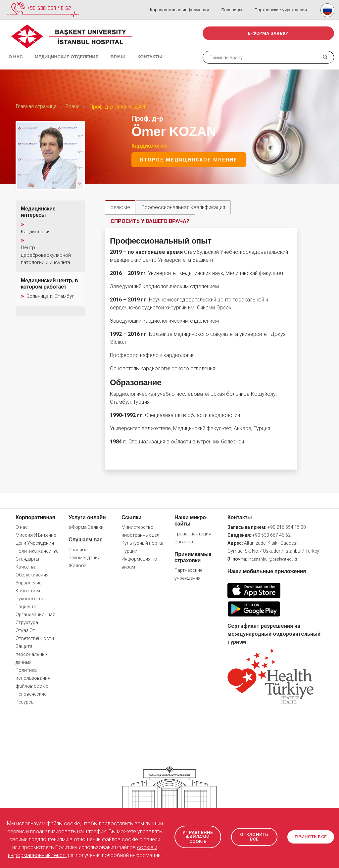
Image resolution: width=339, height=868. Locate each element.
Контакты (136, 50)
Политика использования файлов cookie (33, 678)
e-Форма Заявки (86, 527)
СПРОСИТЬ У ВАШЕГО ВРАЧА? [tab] (150, 221)
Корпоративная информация (186, 3)
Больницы (235, 3)
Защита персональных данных (32, 655)
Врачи (107, 50)
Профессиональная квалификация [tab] (183, 207)
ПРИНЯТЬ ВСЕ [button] (311, 837)
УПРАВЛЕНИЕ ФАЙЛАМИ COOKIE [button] (199, 837)
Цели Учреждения (35, 543)
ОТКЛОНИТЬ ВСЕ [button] (254, 837)
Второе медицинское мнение (189, 160)
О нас (13, 50)
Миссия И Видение (36, 535)
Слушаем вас (85, 540)
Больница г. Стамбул (47, 297)
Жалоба (77, 566)
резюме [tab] (120, 207)
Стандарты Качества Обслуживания (32, 567)
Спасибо (78, 550)
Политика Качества (37, 551)
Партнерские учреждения (281, 3)
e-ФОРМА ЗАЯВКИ (268, 33)
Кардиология (149, 146)
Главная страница (36, 107)
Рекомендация (84, 558)
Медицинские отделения (59, 50)
